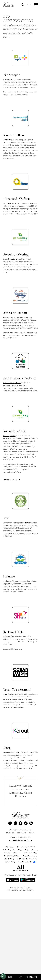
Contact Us (10, 847)
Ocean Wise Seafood (10, 694)
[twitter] (15, 823)
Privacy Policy (10, 862)
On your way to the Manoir (26, 847)
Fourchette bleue (9, 140)
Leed (26, 523)
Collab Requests (9, 850)
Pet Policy (17, 853)
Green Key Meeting (10, 259)
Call (10, 977)
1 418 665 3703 (25, 837)
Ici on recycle (7, 79)
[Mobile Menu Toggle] (36, 5)
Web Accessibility (30, 853)
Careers (7, 853)
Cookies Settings (27, 862)
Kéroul (19, 752)
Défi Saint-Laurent (9, 317)
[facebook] (10, 823)
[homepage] (10, 5)
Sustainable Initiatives (12, 856)
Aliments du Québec (10, 203)
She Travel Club (8, 637)
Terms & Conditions (30, 856)
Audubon (6, 581)
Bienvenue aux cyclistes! (12, 383)
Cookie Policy (9, 859)
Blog (20, 850)
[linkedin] (31, 823)
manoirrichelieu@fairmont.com (21, 840)
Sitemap (35, 850)
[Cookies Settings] (3, 976)
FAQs (27, 850)
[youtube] (26, 823)
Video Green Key (12, 479)
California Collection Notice (27, 859)
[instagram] (21, 823)
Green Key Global (9, 436)
